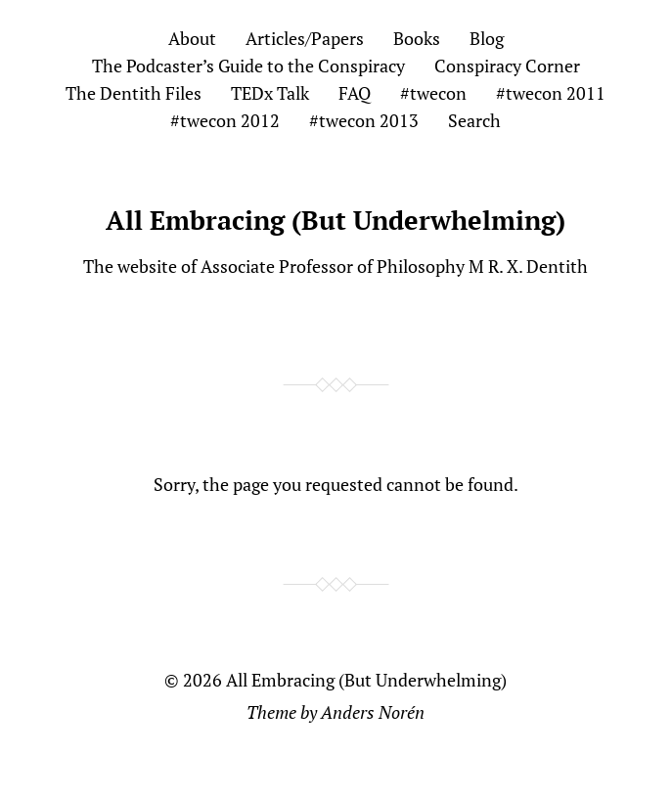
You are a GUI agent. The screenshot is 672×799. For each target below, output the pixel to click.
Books (417, 38)
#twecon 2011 (551, 93)
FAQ (355, 93)
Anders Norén (373, 712)
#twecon (433, 93)
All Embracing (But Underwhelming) (336, 220)
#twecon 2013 (364, 120)
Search (474, 120)
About (192, 38)
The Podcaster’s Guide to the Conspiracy (248, 66)
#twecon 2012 (225, 120)
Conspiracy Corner (507, 66)
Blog (487, 38)
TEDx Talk (270, 93)
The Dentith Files (134, 93)
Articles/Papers (305, 38)
